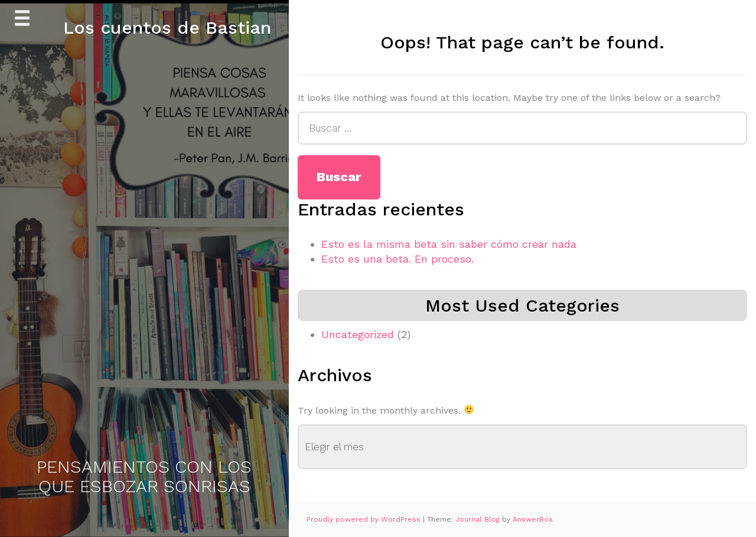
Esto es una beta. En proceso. (397, 259)
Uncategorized (358, 334)
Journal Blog (479, 519)
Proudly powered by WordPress (365, 519)
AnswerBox (532, 519)
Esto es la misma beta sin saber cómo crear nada (449, 244)
